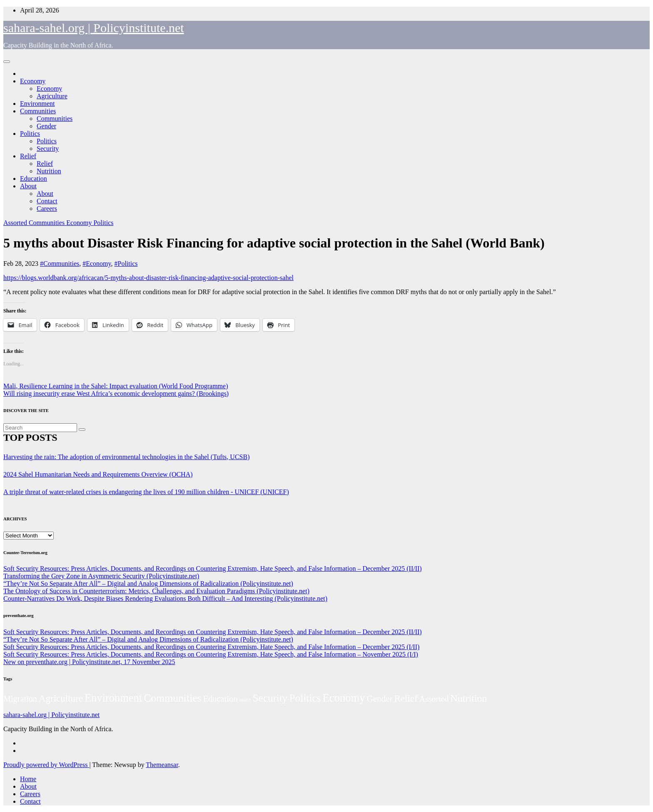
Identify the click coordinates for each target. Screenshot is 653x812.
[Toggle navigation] (7, 62)
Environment (37, 104)
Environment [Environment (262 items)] (113, 698)
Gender (46, 126)
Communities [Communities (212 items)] (173, 698)
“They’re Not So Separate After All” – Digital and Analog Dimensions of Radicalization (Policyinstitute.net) (148, 583)
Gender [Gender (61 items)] (380, 699)
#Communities (60, 264)
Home (28, 779)
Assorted (16, 223)
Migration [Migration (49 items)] (20, 699)
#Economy (97, 264)
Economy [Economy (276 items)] (344, 698)
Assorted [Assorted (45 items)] (434, 699)
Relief (28, 156)
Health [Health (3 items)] (245, 700)
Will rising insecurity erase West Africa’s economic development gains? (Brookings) (116, 394)
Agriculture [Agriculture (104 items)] (61, 698)
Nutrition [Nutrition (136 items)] (469, 698)
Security (48, 149)
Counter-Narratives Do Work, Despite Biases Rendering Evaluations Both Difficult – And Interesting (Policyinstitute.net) (165, 598)
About (28, 186)
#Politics (126, 264)
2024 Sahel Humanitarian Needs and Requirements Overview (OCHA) (98, 474)
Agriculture (52, 96)
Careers (47, 209)
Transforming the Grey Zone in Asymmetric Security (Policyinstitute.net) (101, 576)
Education (34, 179)
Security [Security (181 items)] (270, 698)
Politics (30, 134)
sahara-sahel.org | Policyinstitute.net (94, 28)
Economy (33, 81)
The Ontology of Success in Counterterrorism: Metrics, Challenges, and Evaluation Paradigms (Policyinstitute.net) (156, 591)
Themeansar (162, 765)
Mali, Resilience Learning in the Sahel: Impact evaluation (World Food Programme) (116, 386)
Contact (47, 201)
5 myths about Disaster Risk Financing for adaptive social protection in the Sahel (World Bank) (274, 243)
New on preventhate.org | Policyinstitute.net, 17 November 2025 (89, 662)
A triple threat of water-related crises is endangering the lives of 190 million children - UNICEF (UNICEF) (146, 492)
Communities (38, 111)
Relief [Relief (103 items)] (406, 698)
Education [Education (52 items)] (221, 699)
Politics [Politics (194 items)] (305, 698)
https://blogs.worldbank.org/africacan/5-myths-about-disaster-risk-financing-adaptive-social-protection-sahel (148, 278)
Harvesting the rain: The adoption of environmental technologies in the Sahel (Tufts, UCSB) (126, 457)
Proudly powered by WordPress (46, 765)
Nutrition (49, 171)
